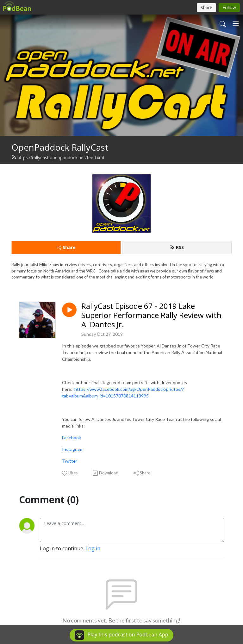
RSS (177, 247)
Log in (93, 548)
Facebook (72, 438)
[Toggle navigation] (236, 23)
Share (66, 247)
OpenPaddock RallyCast (60, 147)
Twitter (70, 461)
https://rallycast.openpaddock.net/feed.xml (58, 157)
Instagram (72, 449)
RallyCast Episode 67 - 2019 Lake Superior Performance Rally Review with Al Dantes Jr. (151, 315)
